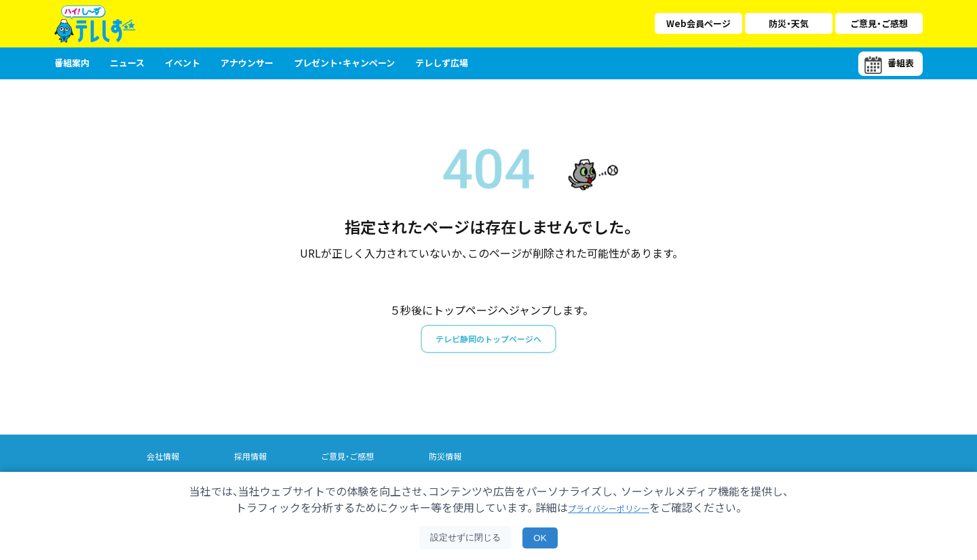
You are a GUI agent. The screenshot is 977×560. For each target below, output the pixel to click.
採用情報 (254, 460)
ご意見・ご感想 (879, 23)
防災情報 (457, 460)
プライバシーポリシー (609, 507)
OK (540, 538)
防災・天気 (789, 23)
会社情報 (164, 460)
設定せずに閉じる (465, 537)
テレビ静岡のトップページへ (488, 341)
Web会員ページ (698, 23)
